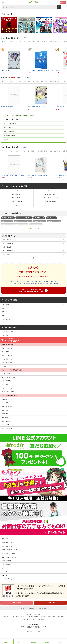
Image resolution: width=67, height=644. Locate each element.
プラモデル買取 (6, 381)
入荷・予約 (34, 643)
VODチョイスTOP (7, 542)
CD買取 (4, 366)
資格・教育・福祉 (55, 42)
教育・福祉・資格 (52, 281)
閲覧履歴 (47, 643)
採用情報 (37, 614)
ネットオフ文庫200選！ (11, 124)
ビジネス (19, 42)
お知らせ (4, 572)
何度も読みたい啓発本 (39, 221)
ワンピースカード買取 (8, 392)
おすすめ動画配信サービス (9, 550)
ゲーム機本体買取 (7, 359)
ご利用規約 (61, 617)
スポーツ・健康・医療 (50, 201)
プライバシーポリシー (19, 617)
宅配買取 (18, 603)
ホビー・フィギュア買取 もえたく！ (12, 370)
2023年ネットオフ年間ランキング (13, 120)
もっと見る (23, 38)
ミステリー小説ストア (10, 136)
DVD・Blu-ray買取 (7, 363)
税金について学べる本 (36, 224)
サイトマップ (42, 619)
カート (60, 643)
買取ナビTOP (5, 539)
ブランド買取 (6, 425)
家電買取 (4, 399)
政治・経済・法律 (29, 42)
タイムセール (6, 335)
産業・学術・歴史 (17, 201)
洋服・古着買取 (6, 421)
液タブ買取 (5, 410)
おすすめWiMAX (6, 561)
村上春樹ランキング (7, 221)
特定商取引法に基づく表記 (33, 628)
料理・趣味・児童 (42, 42)
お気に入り (20, 643)
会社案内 (30, 614)
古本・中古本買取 (7, 348)
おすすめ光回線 (6, 564)
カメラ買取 (5, 403)
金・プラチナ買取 (7, 428)
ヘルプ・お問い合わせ (8, 579)
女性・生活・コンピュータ (50, 198)
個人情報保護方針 (33, 617)
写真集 (17, 205)
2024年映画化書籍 (39, 218)
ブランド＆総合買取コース (9, 395)
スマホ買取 (5, 414)
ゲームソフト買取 (7, 355)
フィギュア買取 (6, 374)
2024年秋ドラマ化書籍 (8, 218)
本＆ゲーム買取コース (8, 344)
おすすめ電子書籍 (7, 546)
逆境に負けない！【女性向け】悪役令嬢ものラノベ (15, 224)
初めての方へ (6, 575)
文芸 (11, 42)
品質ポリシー (7, 617)
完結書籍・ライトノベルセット (23, 221)
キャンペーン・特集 (7, 332)
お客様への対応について (48, 617)
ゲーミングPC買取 (7, 406)
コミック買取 (6, 352)
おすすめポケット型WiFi (9, 557)
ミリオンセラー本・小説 (54, 221)
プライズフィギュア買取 (9, 377)
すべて (4, 42)
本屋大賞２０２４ (51, 218)
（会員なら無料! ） (16, 77)
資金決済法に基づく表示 (28, 619)
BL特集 (6, 139)
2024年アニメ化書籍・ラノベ (24, 218)
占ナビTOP (5, 568)
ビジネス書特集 (8, 128)
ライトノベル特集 (9, 132)
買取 (63, 3)
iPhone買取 (5, 417)
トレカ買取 (5, 385)
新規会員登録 (51, 603)
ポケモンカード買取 (7, 388)
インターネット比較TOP (9, 553)
